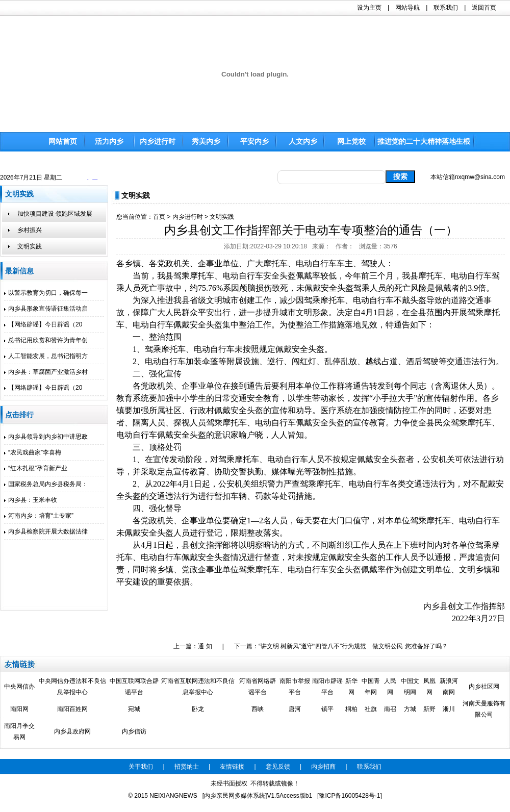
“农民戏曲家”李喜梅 (33, 452)
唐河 (295, 709)
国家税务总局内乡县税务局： (46, 484)
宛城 (134, 709)
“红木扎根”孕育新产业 (36, 468)
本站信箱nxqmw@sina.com (468, 177)
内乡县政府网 (72, 731)
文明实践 (222, 217)
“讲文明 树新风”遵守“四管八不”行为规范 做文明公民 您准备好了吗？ (353, 646)
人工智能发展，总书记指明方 (46, 356)
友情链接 (232, 767)
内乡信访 (134, 731)
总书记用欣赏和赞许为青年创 (46, 340)
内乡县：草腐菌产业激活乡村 (46, 372)
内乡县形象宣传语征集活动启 (46, 309)
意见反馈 (278, 767)
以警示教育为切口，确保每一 (46, 293)
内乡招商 (323, 767)
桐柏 (351, 709)
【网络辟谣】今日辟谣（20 (43, 324)
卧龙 (198, 709)
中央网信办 (19, 687)
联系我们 (446, 8)
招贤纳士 (187, 767)
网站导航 (407, 8)
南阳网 (19, 709)
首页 (159, 217)
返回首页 (484, 8)
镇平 (327, 709)
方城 (410, 709)
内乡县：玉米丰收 (31, 500)
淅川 (449, 709)
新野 (429, 709)
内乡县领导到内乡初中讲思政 (46, 437)
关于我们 (141, 767)
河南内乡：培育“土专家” (39, 516)
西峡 (258, 709)
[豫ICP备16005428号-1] (350, 796)
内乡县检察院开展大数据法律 (46, 531)
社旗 (371, 709)
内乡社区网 (484, 687)
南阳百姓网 (72, 709)
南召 (390, 709)
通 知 (205, 646)
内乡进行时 (188, 217)
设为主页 (369, 8)
